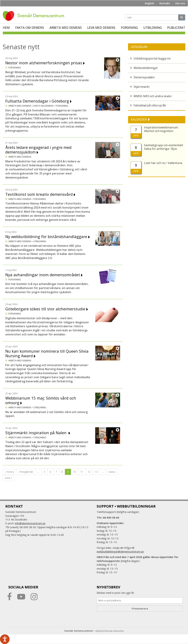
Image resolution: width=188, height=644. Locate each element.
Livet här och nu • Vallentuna (163, 163)
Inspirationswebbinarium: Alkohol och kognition (161, 129)
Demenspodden (144, 77)
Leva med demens (101, 28)
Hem (6, 28)
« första (9, 472)
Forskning (129, 28)
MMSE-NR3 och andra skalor (153, 96)
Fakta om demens (30, 28)
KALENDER (139, 119)
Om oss (180, 3)
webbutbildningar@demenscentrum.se (120, 551)
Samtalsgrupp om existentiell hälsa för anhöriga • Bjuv (163, 147)
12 (89, 472)
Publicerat (176, 28)
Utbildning (153, 28)
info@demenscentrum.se (30, 523)
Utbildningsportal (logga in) (152, 58)
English (150, 3)
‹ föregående (26, 472)
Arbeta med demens (66, 28)
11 (82, 472)
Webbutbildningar (146, 68)
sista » (8, 478)
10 (74, 472)
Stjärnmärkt (142, 87)
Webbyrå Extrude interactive (110, 631)
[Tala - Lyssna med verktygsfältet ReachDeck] (5, 639)
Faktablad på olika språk (150, 105)
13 (96, 472)
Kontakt (165, 3)
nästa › (112, 472)
